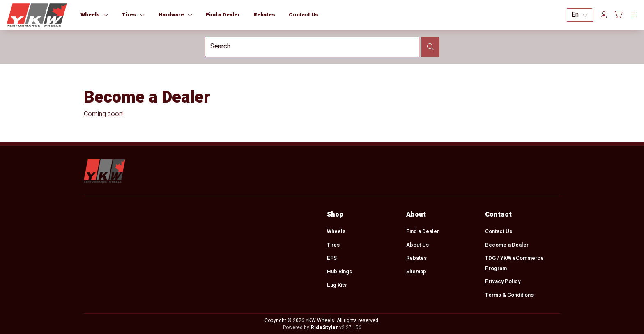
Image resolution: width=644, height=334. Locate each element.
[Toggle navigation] (634, 15)
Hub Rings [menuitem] (339, 271)
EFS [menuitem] (332, 258)
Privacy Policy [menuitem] (502, 282)
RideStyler (324, 327)
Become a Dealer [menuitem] (506, 245)
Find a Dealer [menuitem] (422, 231)
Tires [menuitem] (333, 245)
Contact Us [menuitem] (498, 231)
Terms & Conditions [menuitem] (509, 295)
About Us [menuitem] (417, 245)
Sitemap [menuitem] (416, 271)
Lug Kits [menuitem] (337, 285)
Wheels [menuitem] (336, 231)
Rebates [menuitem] (416, 258)
